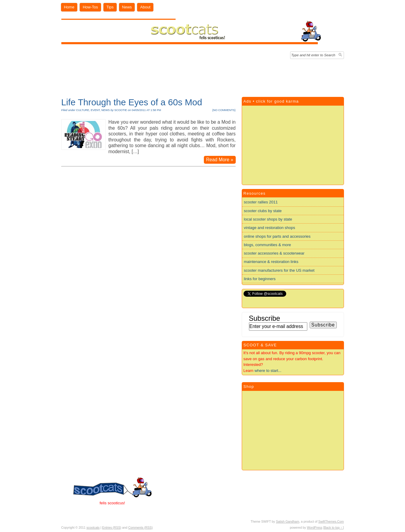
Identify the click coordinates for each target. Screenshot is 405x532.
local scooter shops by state (268, 219)
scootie (121, 110)
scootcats (93, 528)
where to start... (268, 371)
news (106, 110)
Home (69, 7)
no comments (224, 110)
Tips (110, 7)
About (145, 7)
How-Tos (90, 7)
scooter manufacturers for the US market (279, 270)
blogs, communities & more (267, 245)
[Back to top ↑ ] (334, 528)
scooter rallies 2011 (261, 202)
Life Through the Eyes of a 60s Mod (132, 102)
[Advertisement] (203, 76)
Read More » (220, 160)
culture (83, 110)
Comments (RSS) (140, 528)
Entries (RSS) (112, 528)
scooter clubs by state (263, 211)
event (95, 110)
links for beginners (260, 279)
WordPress (315, 528)
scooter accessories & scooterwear (274, 253)
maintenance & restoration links (271, 262)
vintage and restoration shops (270, 228)
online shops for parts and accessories (277, 236)
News (127, 7)
